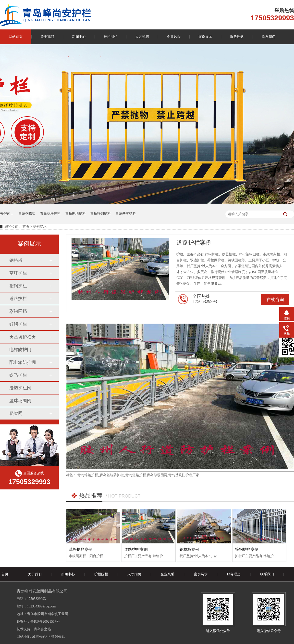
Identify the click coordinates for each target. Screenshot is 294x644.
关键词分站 (56, 637)
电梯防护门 (20, 350)
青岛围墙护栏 (75, 214)
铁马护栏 (18, 375)
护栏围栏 (110, 37)
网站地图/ (24, 637)
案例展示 (205, 37)
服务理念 (237, 37)
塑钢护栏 (18, 286)
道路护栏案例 (136, 549)
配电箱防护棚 (23, 362)
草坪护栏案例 (81, 549)
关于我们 (47, 37)
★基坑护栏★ (23, 337)
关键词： (7, 214)
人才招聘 (142, 37)
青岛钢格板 (27, 214)
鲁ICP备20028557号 (45, 622)
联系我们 (269, 37)
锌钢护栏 (18, 324)
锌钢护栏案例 (247, 549)
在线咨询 (275, 300)
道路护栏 (18, 299)
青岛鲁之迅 (42, 629)
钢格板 (16, 260)
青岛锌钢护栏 (100, 214)
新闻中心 (79, 37)
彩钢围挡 (18, 311)
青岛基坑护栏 (126, 214)
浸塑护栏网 (20, 388)
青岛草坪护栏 (50, 214)
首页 (26, 227)
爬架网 (16, 413)
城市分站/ (39, 637)
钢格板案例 (189, 549)
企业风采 (174, 37)
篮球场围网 (20, 401)
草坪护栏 (18, 273)
